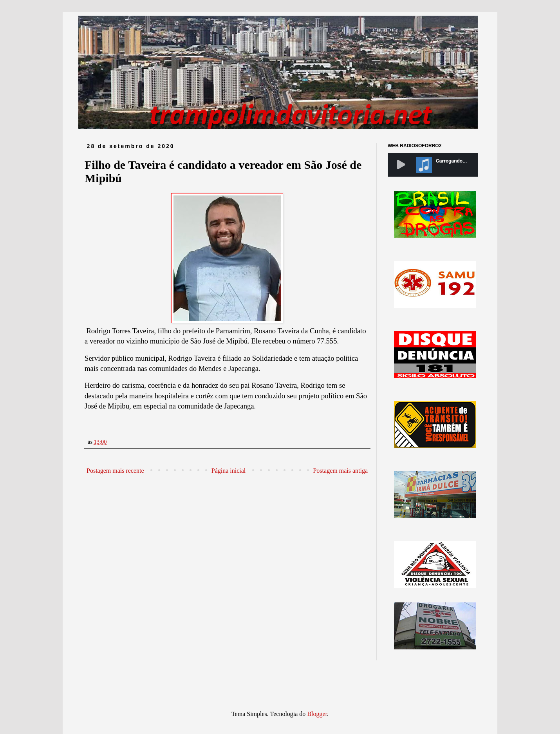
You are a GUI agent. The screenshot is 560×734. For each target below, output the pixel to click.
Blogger (317, 714)
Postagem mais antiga (340, 471)
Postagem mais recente (115, 471)
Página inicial (229, 471)
